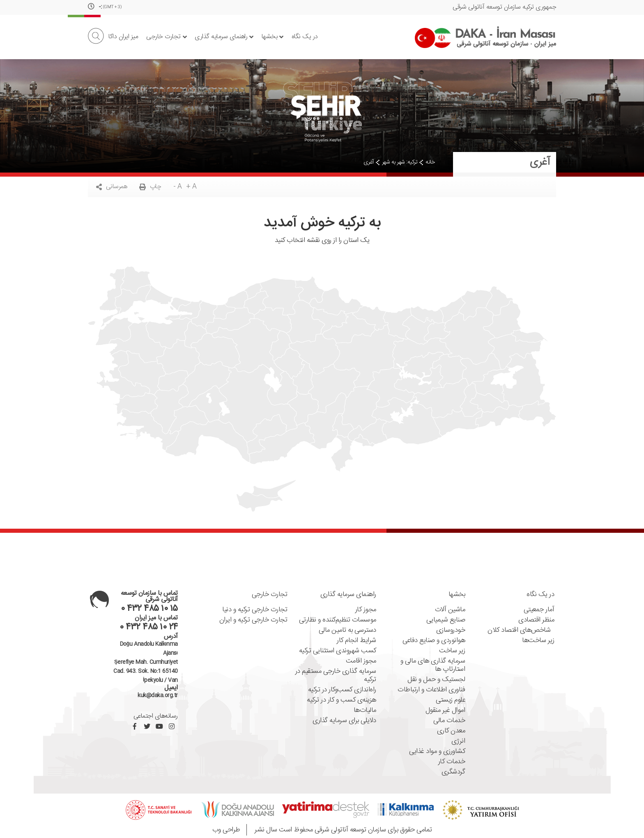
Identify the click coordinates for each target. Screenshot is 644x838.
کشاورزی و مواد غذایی (437, 752)
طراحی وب (226, 830)
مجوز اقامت (361, 661)
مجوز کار (366, 610)
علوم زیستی (450, 700)
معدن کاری (451, 731)
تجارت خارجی (166, 37)
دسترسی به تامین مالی (347, 630)
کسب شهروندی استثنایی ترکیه (338, 651)
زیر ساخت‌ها (538, 641)
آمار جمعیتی (539, 610)
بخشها (273, 37)
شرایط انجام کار (356, 641)
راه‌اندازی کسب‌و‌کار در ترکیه (342, 690)
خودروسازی (451, 630)
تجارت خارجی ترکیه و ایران (253, 620)
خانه (430, 162)
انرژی (458, 741)
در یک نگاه (305, 37)
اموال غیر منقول (445, 710)
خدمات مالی (449, 721)
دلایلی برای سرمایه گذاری (344, 721)
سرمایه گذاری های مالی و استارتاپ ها (433, 665)
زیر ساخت (452, 651)
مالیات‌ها (365, 710)
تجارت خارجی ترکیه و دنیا (255, 610)
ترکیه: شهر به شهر (400, 162)
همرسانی (112, 187)
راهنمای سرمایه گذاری (224, 37)
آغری (369, 162)
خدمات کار (452, 762)
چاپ (150, 187)
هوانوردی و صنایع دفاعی (434, 641)
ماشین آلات (450, 610)
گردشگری (453, 772)
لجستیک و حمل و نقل (436, 680)
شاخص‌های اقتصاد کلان (521, 630)
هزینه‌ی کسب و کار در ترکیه (342, 700)
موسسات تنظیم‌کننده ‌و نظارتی (338, 620)
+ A (191, 187)
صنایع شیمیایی (446, 620)
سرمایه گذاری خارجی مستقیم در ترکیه (336, 676)
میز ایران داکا (123, 37)
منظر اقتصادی (536, 620)
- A (178, 187)
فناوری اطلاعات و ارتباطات (431, 690)
